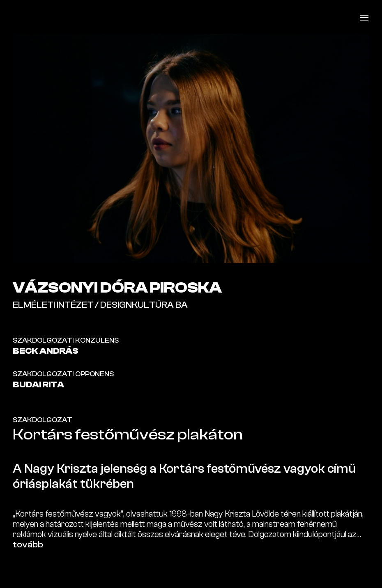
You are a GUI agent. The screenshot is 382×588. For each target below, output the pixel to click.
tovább (28, 545)
